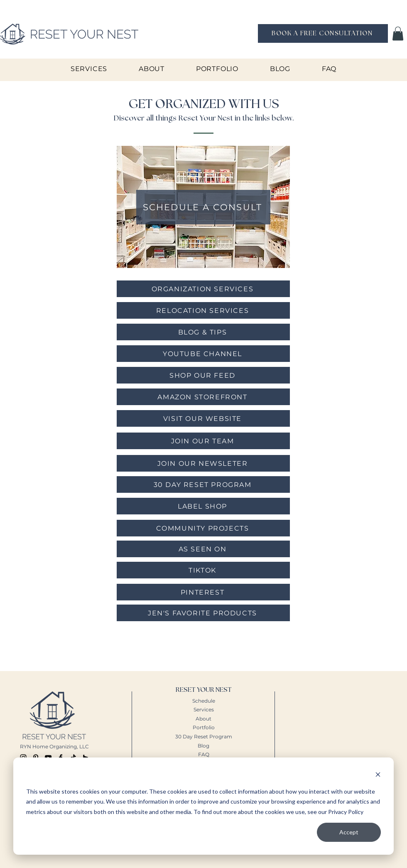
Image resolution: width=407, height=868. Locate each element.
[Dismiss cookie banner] (378, 776)
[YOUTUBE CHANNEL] (203, 354)
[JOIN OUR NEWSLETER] (203, 463)
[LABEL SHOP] (203, 506)
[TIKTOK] (203, 570)
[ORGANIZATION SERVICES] (203, 289)
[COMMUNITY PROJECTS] (203, 528)
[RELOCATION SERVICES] (203, 310)
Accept (349, 832)
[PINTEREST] (203, 592)
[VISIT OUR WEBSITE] (203, 418)
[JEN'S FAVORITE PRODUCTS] (203, 613)
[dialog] (203, 806)
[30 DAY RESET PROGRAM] (203, 484)
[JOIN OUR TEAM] (203, 441)
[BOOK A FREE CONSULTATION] (323, 33)
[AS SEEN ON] (203, 549)
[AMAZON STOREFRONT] (203, 397)
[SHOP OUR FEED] (203, 375)
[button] (398, 33)
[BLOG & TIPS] (203, 332)
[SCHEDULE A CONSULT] (203, 207)
